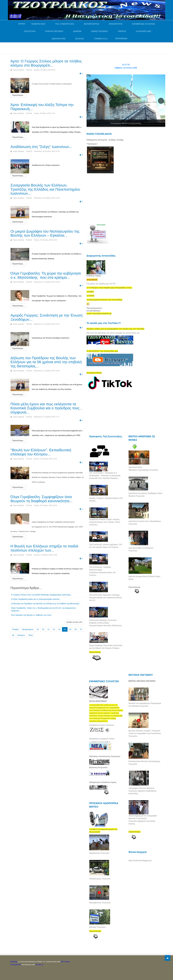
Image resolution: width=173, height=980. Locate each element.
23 (59, 629)
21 (49, 629)
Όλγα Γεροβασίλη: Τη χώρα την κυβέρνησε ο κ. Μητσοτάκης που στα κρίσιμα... (46, 275)
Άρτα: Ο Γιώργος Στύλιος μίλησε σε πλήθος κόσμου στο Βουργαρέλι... (46, 63)
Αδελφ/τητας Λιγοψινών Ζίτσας (102, 739)
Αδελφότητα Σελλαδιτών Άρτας (103, 782)
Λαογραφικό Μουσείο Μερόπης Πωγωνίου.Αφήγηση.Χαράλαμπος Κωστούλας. (143, 791)
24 (65, 629)
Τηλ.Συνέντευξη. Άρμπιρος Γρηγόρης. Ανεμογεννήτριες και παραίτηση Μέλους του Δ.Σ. (106, 598)
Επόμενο (21, 635)
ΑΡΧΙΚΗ (22, 24)
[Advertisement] (59, 48)
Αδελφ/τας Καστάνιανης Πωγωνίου (105, 756)
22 (54, 629)
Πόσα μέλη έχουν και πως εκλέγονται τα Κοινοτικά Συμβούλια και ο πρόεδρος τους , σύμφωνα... (46, 408)
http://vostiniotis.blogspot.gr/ (140, 860)
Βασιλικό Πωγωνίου (97, 927)
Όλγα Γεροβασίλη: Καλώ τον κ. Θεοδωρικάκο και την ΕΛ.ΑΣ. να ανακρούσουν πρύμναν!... (44, 609)
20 (43, 629)
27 (81, 629)
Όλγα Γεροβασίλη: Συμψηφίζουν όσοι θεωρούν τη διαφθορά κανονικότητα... (42, 499)
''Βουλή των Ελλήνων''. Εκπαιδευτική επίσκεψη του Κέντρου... (41, 452)
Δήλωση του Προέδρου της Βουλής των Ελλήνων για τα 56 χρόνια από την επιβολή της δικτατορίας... (46, 362)
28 (13, 635)
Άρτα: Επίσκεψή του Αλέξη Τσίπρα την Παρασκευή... (42, 107)
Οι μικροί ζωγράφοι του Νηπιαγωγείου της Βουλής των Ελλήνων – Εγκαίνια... (45, 233)
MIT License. (65, 962)
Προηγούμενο (28, 629)
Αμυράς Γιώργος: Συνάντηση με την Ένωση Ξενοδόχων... (47, 317)
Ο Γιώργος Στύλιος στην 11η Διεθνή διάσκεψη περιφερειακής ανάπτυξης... (42, 595)
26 (76, 629)
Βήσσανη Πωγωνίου (98, 767)
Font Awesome (16, 965)
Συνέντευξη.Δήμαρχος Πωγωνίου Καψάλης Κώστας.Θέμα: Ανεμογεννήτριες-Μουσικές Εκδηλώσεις (106, 623)
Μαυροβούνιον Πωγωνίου (100, 903)
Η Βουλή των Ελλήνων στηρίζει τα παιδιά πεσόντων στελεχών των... (44, 548)
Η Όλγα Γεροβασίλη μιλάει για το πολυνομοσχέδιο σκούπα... (36, 599)
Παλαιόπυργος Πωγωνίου (100, 879)
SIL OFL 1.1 (40, 965)
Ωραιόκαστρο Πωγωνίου (99, 853)
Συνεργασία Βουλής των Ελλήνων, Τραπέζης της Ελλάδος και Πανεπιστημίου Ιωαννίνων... (45, 189)
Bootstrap (14, 962)
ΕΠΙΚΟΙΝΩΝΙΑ (121, 38)
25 (70, 629)
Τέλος (31, 635)
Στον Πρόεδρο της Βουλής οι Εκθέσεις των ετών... (32, 615)
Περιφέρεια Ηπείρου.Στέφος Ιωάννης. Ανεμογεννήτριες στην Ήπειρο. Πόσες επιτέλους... (105, 522)
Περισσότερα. (135, 587)
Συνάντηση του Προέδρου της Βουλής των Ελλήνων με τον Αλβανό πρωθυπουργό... (46, 604)
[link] (109, 288)
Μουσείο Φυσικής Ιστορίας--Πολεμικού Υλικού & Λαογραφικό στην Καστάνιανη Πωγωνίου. (145, 733)
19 (38, 629)
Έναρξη (15, 629)
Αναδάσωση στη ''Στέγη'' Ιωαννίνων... (41, 147)
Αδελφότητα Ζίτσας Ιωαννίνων (102, 725)
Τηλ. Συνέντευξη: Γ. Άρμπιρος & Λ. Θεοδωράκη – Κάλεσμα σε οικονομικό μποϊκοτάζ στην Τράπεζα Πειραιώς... (105, 475)
